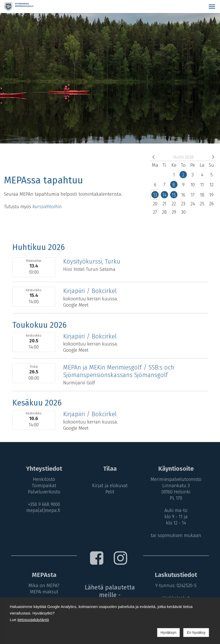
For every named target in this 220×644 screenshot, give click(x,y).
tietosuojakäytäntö (33, 620)
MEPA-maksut (43, 592)
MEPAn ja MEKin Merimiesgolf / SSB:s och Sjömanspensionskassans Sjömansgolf (119, 371)
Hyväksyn (168, 633)
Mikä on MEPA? (43, 586)
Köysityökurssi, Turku (92, 261)
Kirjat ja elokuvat (110, 486)
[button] (212, 7)
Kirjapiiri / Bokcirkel (90, 291)
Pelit (110, 492)
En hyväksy (196, 633)
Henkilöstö (43, 479)
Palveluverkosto (43, 492)
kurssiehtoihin (47, 207)
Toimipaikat (43, 486)
